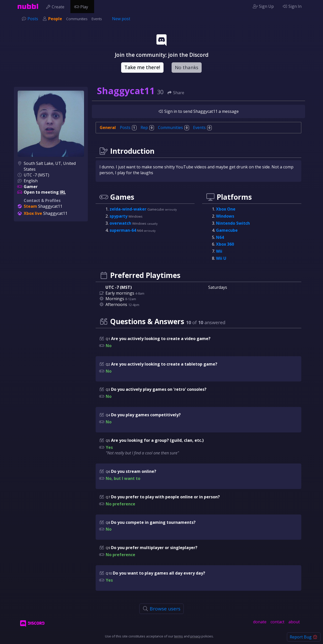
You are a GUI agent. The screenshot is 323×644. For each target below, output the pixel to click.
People (55, 19)
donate (260, 622)
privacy (195, 636)
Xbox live (33, 213)
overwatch (121, 223)
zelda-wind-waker (128, 209)
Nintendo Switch (233, 223)
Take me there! (142, 67)
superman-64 (123, 230)
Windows (225, 216)
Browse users (162, 609)
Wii (219, 251)
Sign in (168, 111)
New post (121, 19)
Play (82, 6)
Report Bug (304, 637)
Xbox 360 (225, 244)
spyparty (119, 216)
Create (56, 6)
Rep (147, 127)
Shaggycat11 (50, 206)
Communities (77, 19)
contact (277, 622)
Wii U (221, 258)
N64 (220, 237)
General (108, 127)
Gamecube (227, 230)
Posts (33, 19)
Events (97, 19)
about (294, 622)
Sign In (292, 6)
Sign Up (263, 6)
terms (179, 636)
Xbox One (226, 209)
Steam (30, 206)
